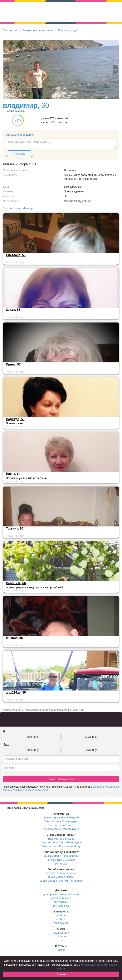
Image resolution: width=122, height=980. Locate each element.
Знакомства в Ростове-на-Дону (61, 846)
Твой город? (61, 864)
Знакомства (10, 30)
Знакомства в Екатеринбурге (61, 829)
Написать (20, 154)
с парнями (61, 936)
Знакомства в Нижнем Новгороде (61, 881)
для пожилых (61, 923)
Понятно (61, 974)
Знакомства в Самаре (61, 860)
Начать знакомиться (61, 779)
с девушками (61, 933)
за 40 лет (61, 915)
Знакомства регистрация (38, 30)
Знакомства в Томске (61, 825)
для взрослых (61, 906)
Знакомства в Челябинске (61, 873)
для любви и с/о (61, 898)
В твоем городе (68, 30)
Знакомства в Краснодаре (61, 821)
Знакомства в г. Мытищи (18, 208)
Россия (61, 950)
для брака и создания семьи (61, 894)
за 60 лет (61, 919)
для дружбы (61, 902)
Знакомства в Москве (61, 839)
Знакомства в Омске (61, 877)
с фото (61, 940)
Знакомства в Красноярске (61, 856)
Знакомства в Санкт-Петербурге (61, 842)
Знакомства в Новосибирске (61, 817)
